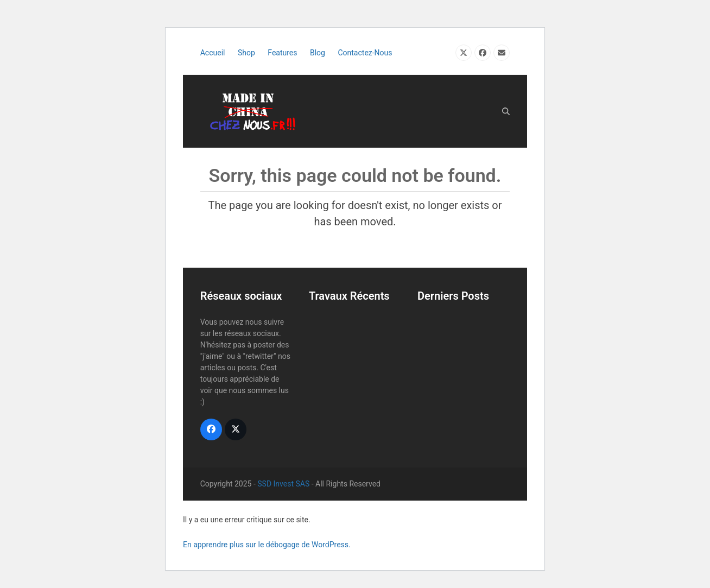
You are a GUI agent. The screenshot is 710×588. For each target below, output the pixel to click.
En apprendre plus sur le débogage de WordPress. (267, 545)
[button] (506, 111)
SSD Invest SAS (283, 484)
